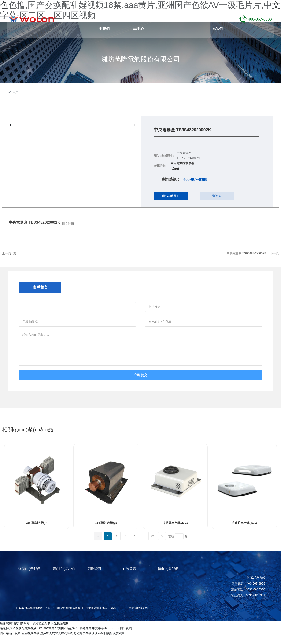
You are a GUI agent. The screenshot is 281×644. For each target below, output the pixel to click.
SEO (113, 616)
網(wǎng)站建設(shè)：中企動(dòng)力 (79, 616)
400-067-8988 (258, 19)
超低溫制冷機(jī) (37, 531)
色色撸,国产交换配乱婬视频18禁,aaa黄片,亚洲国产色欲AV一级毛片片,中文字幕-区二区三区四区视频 (66, 636)
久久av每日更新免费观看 (109, 641)
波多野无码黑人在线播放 (56, 641)
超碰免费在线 (82, 641)
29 (152, 545)
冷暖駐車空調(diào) (175, 531)
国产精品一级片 (10, 641)
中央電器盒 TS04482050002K (246, 253)
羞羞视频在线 (30, 641)
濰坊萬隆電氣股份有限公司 (141, 59)
